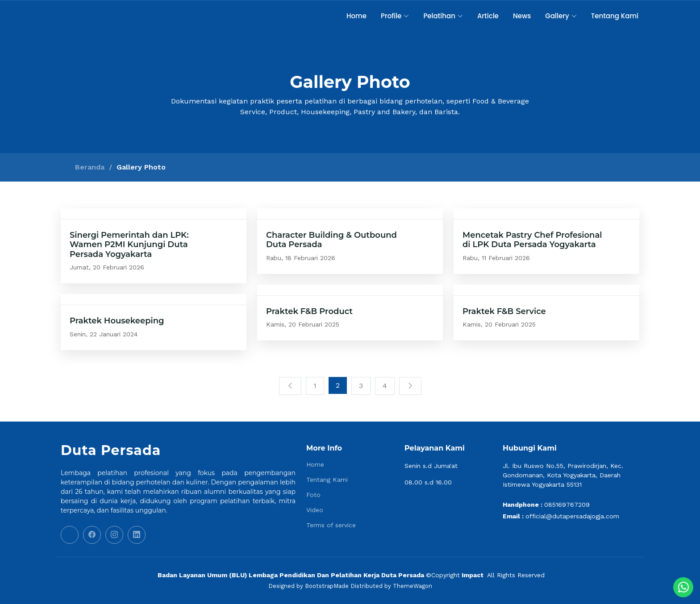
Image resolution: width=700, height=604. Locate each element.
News (522, 16)
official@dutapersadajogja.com (572, 516)
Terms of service (331, 525)
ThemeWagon (412, 586)
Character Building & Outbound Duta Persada (331, 240)
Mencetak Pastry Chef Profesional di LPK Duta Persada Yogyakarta (532, 240)
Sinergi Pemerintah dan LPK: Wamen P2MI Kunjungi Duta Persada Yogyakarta (129, 245)
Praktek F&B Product (309, 311)
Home (356, 16)
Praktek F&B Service (504, 311)
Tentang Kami (615, 16)
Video (315, 510)
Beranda (90, 167)
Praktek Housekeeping (117, 321)
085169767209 (567, 505)
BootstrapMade (327, 586)
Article (488, 16)
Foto (313, 495)
